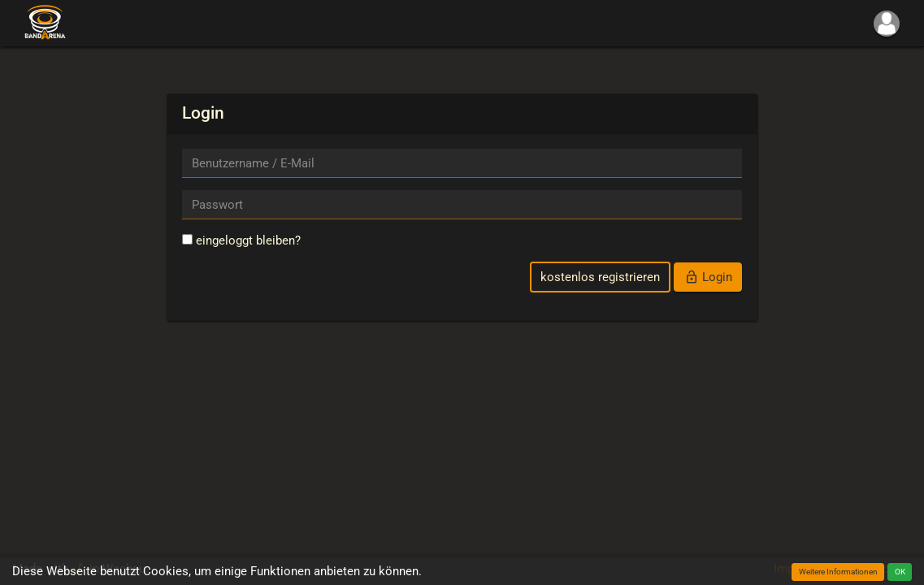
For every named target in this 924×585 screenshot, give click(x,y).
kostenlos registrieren (600, 277)
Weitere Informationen (838, 572)
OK (900, 572)
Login (708, 277)
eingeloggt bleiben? (241, 240)
